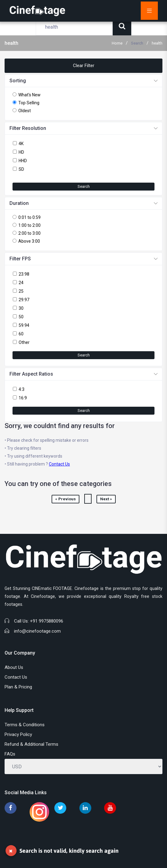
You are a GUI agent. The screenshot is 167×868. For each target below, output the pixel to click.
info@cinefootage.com (37, 631)
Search (137, 43)
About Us (14, 667)
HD (21, 152)
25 (21, 291)
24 (21, 283)
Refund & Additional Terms (31, 744)
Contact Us (59, 464)
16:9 (23, 398)
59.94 (24, 325)
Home (117, 43)
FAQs (10, 754)
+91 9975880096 (47, 621)
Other (24, 342)
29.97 (24, 300)
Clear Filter (84, 66)
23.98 (24, 274)
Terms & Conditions (25, 725)
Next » (106, 499)
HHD (23, 161)
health (157, 43)
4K (21, 144)
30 (21, 308)
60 (21, 334)
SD (21, 169)
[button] (83, 81)
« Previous (65, 499)
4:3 (22, 389)
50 (21, 317)
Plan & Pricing (18, 687)
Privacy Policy (18, 734)
